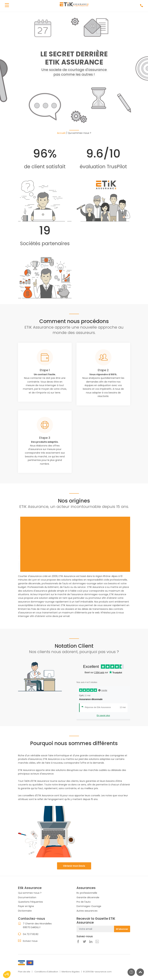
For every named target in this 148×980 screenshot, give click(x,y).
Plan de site (24, 972)
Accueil (61, 133)
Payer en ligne (26, 906)
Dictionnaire (25, 911)
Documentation (27, 897)
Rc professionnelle (87, 893)
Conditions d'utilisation (46, 972)
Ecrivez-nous (30, 941)
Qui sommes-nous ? (30, 893)
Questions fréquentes (30, 902)
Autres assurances (87, 911)
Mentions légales (71, 972)
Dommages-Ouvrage (89, 906)
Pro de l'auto (84, 902)
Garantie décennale (88, 897)
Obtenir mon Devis (74, 866)
